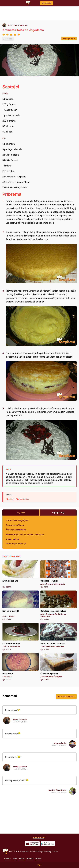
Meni (39, 865)
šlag (11, 499)
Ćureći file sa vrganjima (17, 520)
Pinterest (38, 859)
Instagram (30, 859)
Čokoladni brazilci (58, 574)
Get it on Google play (48, 844)
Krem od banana (21, 574)
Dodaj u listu (69, 39)
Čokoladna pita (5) (58, 667)
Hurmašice (21, 667)
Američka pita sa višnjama (58, 637)
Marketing (48, 852)
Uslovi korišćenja (36, 852)
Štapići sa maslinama (16, 530)
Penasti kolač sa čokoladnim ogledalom (25, 534)
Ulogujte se (47, 3)
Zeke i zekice (12, 539)
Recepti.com (5, 852)
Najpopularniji (58, 512)
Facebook (7, 859)
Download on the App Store (32, 844)
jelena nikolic (60, 743)
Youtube (22, 859)
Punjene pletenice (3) (16, 544)
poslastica (24, 499)
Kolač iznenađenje (21, 637)
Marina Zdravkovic (57, 790)
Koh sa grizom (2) (21, 606)
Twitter (15, 859)
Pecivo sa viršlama (15, 525)
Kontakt (55, 852)
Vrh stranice (39, 837)
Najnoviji (21, 512)
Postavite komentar (66, 696)
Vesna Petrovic (21, 25)
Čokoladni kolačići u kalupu (58, 606)
